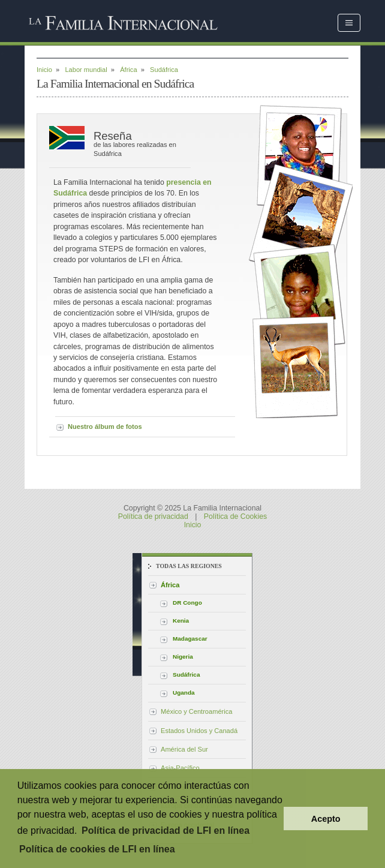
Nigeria (183, 657)
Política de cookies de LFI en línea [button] (97, 849)
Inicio (44, 70)
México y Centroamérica (196, 711)
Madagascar (190, 639)
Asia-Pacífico (180, 768)
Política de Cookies (235, 516)
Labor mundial (86, 70)
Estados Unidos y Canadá (199, 731)
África (128, 70)
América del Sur (184, 749)
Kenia (181, 621)
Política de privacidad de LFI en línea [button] (166, 831)
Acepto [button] (326, 819)
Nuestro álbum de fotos (105, 427)
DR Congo (187, 603)
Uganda (184, 693)
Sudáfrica (186, 675)
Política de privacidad (153, 516)
